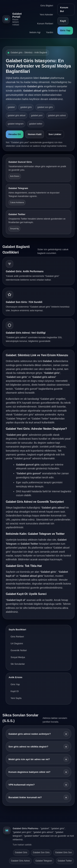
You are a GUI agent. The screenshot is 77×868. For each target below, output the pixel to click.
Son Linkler (55, 134)
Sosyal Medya (18, 657)
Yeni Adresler (46, 15)
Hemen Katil (35, 134)
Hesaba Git (15, 134)
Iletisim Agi (35, 32)
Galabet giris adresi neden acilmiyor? (38, 734)
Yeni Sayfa (16, 698)
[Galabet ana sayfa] (12, 19)
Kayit (63, 21)
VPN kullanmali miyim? (38, 785)
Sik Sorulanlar (18, 664)
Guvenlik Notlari (19, 650)
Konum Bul (64, 9)
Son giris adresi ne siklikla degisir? (38, 747)
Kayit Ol (15, 691)
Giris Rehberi (17, 637)
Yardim (50, 32)
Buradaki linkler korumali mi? (38, 797)
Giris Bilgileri (47, 6)
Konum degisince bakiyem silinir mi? (38, 772)
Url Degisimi (17, 643)
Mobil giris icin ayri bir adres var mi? (38, 759)
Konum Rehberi (45, 24)
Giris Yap (65, 30)
